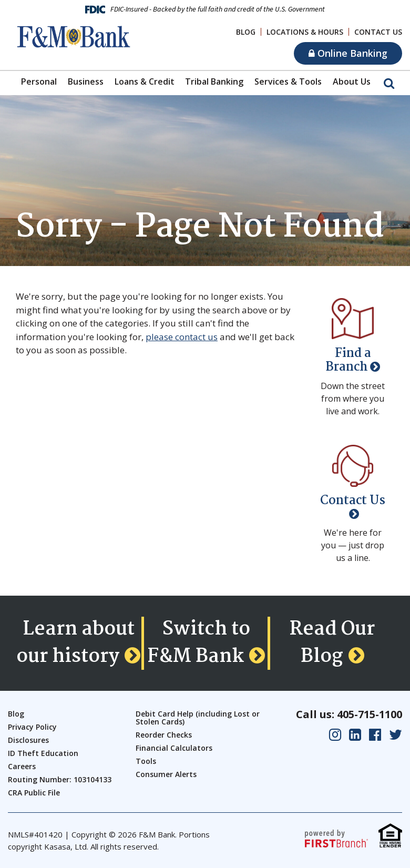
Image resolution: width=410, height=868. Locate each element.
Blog (246, 32)
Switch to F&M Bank (199, 643)
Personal (39, 81)
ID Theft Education (43, 753)
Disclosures (28, 740)
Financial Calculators (174, 748)
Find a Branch (348, 360)
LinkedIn (355, 735)
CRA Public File (34, 793)
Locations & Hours (305, 32)
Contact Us (378, 32)
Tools (146, 761)
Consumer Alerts (166, 774)
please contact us (182, 337)
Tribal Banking (214, 81)
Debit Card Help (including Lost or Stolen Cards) (198, 718)
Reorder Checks (164, 735)
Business (86, 81)
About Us (352, 81)
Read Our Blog (332, 643)
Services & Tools (288, 81)
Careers (22, 766)
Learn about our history (75, 643)
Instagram (335, 735)
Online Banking (348, 53)
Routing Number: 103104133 (60, 779)
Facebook (375, 735)
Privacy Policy (32, 727)
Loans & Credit (145, 81)
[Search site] (389, 83)
